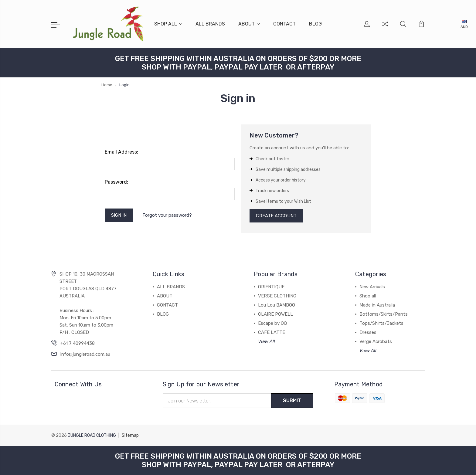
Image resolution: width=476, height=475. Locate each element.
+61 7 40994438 (78, 343)
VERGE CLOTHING (277, 296)
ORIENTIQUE (271, 287)
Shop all (368, 296)
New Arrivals (372, 287)
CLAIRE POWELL (275, 314)
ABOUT (249, 24)
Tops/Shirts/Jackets (381, 323)
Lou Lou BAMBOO (277, 305)
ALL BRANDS (210, 24)
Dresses (368, 332)
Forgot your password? (167, 215)
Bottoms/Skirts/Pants (384, 314)
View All (267, 341)
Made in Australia (377, 305)
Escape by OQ (272, 323)
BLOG (315, 24)
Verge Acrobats (376, 341)
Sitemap (130, 435)
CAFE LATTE (272, 332)
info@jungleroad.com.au (85, 354)
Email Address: (121, 152)
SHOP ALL (168, 24)
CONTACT (284, 24)
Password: (116, 182)
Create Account (276, 216)
